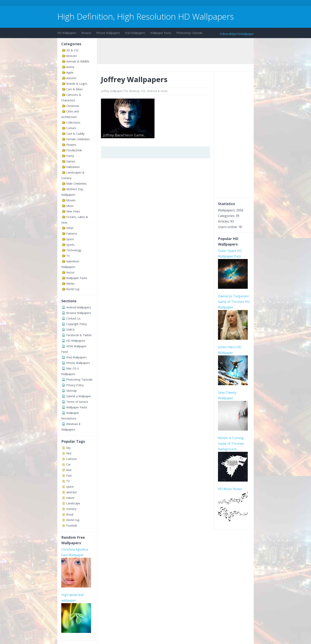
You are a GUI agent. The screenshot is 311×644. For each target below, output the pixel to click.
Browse (86, 33)
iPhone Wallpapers (108, 33)
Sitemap (72, 391)
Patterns (72, 234)
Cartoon (72, 459)
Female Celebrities (78, 139)
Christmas (73, 106)
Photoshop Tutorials (190, 33)
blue (69, 470)
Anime (70, 67)
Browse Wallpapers (79, 313)
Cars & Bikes (74, 89)
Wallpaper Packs (161, 33)
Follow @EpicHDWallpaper (237, 34)
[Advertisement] (130, 4)
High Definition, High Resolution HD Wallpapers (146, 16)
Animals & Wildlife (78, 61)
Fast (69, 476)
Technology (74, 250)
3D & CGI (72, 50)
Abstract (72, 56)
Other (70, 228)
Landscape (73, 503)
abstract (72, 492)
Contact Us (73, 318)
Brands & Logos (77, 84)
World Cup (73, 289)
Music (70, 206)
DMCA (70, 330)
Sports (70, 245)
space (70, 487)
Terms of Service (77, 402)
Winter (70, 284)
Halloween (73, 167)
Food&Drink (74, 150)
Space (70, 239)
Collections (73, 122)
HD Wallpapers (67, 33)
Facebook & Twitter (79, 335)
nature (70, 498)
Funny (70, 156)
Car (68, 464)
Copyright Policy (77, 324)
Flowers (71, 145)
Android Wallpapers (79, 307)
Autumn (71, 78)
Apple (70, 72)
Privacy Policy (75, 385)
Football (72, 525)
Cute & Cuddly (75, 134)
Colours (71, 128)
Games (71, 161)
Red (69, 453)
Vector (70, 272)
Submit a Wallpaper (79, 396)
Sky (68, 448)
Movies (71, 200)
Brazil (70, 514)
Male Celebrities (76, 184)
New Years (73, 211)
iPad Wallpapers (135, 33)
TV (68, 256)
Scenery (71, 509)
